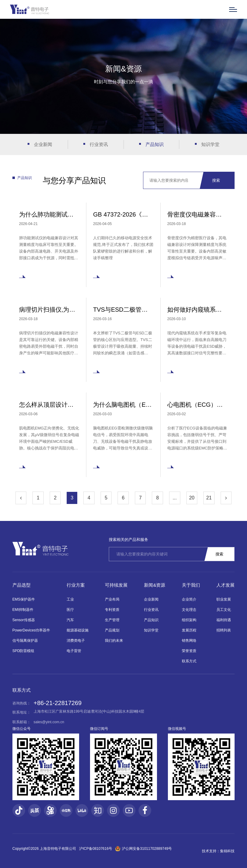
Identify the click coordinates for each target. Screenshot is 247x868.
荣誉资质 (189, 651)
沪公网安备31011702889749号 (144, 849)
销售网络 (189, 641)
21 (209, 498)
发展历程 (189, 630)
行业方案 (76, 585)
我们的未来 (114, 641)
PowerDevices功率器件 (31, 630)
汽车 (70, 620)
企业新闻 (43, 144)
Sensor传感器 (24, 620)
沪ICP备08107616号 (96, 849)
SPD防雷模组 (23, 651)
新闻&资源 (155, 585)
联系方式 (189, 661)
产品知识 (155, 144)
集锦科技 (227, 851)
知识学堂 (210, 144)
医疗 (70, 610)
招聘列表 (224, 630)
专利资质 (112, 610)
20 (192, 498)
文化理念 (189, 610)
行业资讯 (99, 144)
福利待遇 (224, 620)
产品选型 (22, 585)
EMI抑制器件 (23, 610)
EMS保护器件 (24, 599)
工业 (70, 599)
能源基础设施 (78, 630)
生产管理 (112, 620)
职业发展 (224, 599)
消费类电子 (76, 641)
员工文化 (224, 610)
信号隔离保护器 (25, 641)
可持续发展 (116, 585)
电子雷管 (74, 651)
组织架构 (189, 620)
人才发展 (225, 585)
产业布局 (112, 599)
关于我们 (191, 585)
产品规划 (112, 630)
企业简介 (189, 599)
